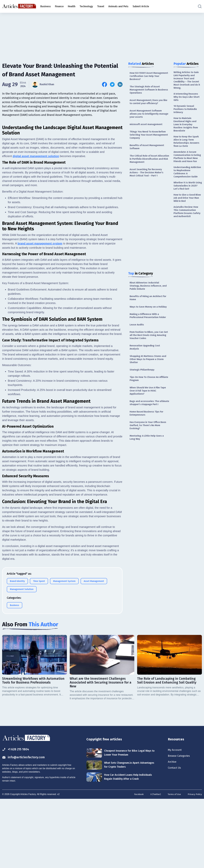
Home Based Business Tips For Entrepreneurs (147, 429)
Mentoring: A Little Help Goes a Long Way (148, 454)
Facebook (138, 863)
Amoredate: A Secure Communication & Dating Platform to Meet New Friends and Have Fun (188, 163)
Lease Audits (137, 334)
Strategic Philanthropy (143, 381)
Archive (173, 830)
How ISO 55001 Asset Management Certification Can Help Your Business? (147, 76)
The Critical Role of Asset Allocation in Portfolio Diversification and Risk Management (144, 164)
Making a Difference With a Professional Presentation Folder (149, 325)
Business (46, 6)
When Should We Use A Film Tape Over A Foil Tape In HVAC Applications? (149, 403)
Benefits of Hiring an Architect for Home (149, 306)
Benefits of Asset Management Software (148, 150)
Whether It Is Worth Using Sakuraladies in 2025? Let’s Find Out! (186, 195)
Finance (59, 6)
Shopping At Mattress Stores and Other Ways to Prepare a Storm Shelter (149, 370)
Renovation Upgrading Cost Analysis (145, 357)
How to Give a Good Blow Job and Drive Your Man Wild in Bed (187, 208)
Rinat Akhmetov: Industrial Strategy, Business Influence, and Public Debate (149, 294)
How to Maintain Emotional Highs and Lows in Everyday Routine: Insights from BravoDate (186, 127)
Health (72, 6)
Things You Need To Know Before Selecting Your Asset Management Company (149, 137)
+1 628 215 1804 (17, 817)
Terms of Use (174, 863)
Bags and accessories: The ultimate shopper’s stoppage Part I (149, 417)
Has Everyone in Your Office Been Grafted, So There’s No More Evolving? (149, 442)
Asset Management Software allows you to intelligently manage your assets (146, 115)
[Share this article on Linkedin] (120, 84)
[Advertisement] (102, 35)
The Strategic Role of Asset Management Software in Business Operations (145, 90)
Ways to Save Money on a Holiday (149, 315)
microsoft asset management (147, 126)
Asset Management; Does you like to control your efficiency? (149, 103)
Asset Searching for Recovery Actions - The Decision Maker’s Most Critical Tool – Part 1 (147, 180)
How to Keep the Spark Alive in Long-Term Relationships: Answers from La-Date (187, 145)
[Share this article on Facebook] (104, 84)
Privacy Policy (195, 863)
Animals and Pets (118, 6)
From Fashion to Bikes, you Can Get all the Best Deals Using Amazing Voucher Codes (147, 345)
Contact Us (175, 837)
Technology (86, 6)
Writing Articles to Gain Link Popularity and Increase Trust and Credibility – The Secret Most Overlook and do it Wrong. (187, 80)
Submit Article (141, 6)
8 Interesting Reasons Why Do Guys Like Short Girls (187, 98)
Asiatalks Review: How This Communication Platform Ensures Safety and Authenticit (188, 222)
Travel (101, 6)
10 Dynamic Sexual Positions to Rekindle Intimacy (186, 111)
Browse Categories (180, 824)
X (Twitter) (155, 863)
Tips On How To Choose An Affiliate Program (145, 390)
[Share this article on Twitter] (112, 84)
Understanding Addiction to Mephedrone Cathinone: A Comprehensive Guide (187, 180)
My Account (175, 818)
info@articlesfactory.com (25, 826)
